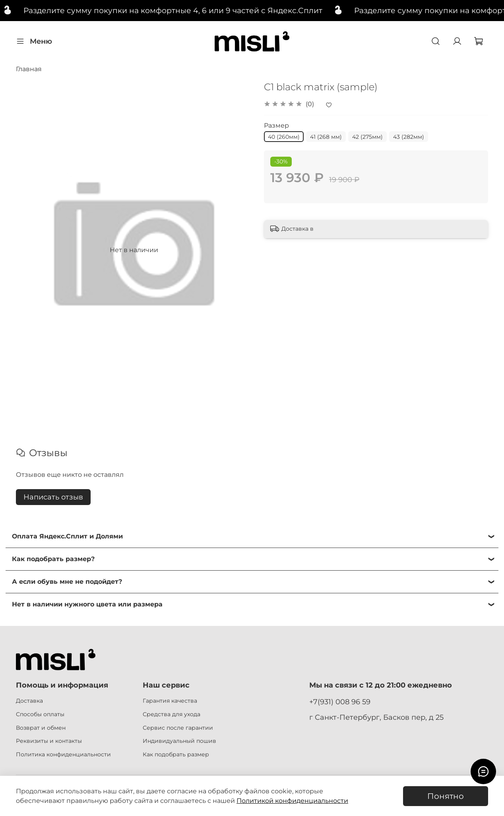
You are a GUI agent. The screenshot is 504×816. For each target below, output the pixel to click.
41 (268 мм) (326, 137)
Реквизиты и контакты (49, 741)
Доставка (29, 701)
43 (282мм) (409, 137)
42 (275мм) (367, 137)
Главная (29, 69)
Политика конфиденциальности (63, 754)
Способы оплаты (40, 714)
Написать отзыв (53, 497)
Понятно (446, 796)
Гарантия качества (170, 701)
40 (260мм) (284, 137)
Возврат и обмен (41, 728)
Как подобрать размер (176, 754)
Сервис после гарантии (178, 728)
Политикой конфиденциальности (292, 801)
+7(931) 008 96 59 (340, 702)
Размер (276, 125)
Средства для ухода (172, 714)
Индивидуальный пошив (179, 741)
